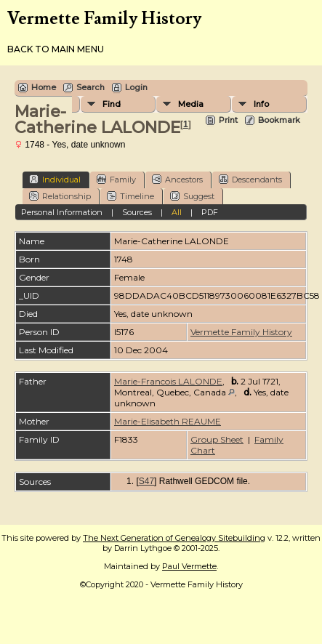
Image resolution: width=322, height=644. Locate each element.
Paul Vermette (189, 566)
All (177, 212)
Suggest (192, 196)
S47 (146, 481)
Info (261, 104)
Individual (55, 179)
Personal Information (62, 212)
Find (112, 104)
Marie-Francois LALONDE (168, 381)
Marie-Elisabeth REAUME (168, 421)
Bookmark (279, 120)
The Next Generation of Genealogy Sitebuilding (174, 538)
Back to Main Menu (56, 49)
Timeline (130, 196)
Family (116, 179)
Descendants (250, 179)
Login (136, 87)
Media (191, 104)
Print (228, 120)
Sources (137, 212)
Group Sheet (217, 439)
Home (44, 87)
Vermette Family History (241, 332)
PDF (210, 212)
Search (90, 87)
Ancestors (177, 179)
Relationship (60, 196)
